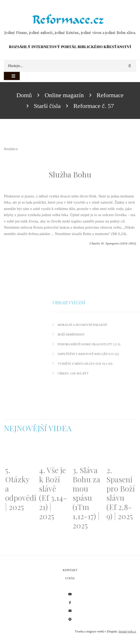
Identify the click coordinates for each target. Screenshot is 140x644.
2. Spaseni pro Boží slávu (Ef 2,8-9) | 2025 (121, 493)
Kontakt (70, 570)
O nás (70, 578)
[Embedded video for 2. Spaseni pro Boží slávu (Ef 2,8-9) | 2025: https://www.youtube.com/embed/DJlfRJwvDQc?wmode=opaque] (121, 452)
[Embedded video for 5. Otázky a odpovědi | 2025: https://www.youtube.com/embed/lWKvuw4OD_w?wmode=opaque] (19, 452)
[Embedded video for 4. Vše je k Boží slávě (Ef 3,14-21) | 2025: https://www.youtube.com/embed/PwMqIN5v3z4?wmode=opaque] (53, 452)
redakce (12, 149)
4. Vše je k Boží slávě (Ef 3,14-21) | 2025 (53, 493)
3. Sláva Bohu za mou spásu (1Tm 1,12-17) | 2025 (86, 498)
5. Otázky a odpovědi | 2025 (19, 488)
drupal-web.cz (127, 631)
